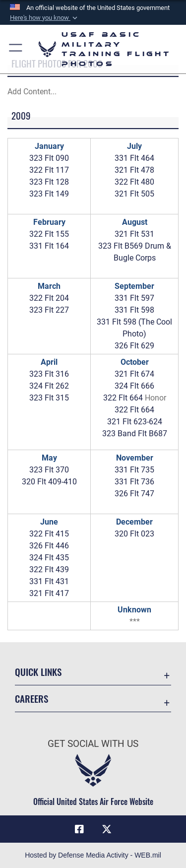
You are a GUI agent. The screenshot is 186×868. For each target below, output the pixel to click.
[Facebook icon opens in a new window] (79, 829)
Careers (31, 699)
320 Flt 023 (134, 534)
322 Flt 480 (134, 182)
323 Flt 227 (49, 310)
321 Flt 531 (134, 234)
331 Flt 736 (134, 482)
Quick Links (38, 672)
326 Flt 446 (49, 546)
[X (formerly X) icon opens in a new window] (107, 829)
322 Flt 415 (49, 534)
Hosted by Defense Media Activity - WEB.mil (93, 855)
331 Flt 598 (134, 310)
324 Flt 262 (49, 386)
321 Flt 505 (134, 194)
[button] (45, 18)
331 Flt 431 (49, 581)
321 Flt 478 (134, 170)
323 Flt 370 (49, 470)
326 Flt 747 (134, 494)
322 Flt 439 (49, 569)
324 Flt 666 (134, 386)
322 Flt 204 (49, 298)
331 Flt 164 (49, 246)
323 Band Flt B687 (135, 434)
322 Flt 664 (123, 398)
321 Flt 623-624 (135, 422)
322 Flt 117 (49, 170)
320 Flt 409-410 (49, 482)
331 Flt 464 (134, 158)
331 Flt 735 (134, 470)
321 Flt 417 (49, 593)
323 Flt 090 (49, 158)
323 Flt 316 (49, 374)
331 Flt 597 (134, 298)
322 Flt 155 (49, 234)
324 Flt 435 (49, 558)
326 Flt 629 (134, 346)
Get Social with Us (93, 744)
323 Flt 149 (49, 194)
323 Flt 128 (49, 182)
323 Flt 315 (49, 398)
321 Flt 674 (134, 374)
